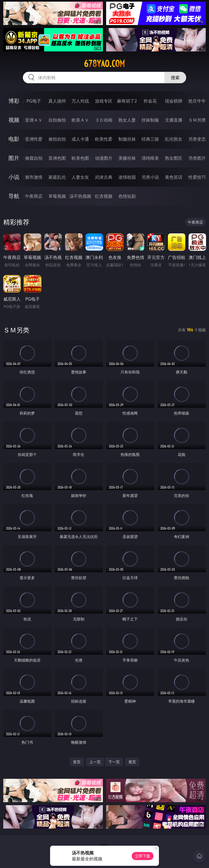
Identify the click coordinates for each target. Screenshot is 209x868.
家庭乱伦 (57, 177)
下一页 (114, 762)
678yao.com (104, 64)
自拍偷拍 (57, 120)
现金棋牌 (174, 101)
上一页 (95, 762)
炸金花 (150, 101)
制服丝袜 (127, 139)
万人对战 (80, 101)
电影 (14, 139)
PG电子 (34, 101)
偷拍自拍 (57, 139)
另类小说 (150, 177)
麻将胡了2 (127, 101)
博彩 (14, 101)
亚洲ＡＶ (34, 120)
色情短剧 (127, 196)
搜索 (175, 78)
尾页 (132, 762)
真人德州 (57, 101)
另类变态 (197, 139)
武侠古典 (104, 177)
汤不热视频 (80, 196)
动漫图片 (104, 158)
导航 (14, 196)
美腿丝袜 (127, 158)
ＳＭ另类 (197, 120)
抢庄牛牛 (197, 101)
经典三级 (150, 139)
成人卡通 (80, 139)
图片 (14, 158)
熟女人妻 (127, 120)
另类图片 (197, 158)
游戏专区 (104, 101)
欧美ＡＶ (80, 120)
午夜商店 (34, 196)
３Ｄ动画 (104, 120)
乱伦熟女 (174, 139)
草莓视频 (57, 196)
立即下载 (143, 856)
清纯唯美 (150, 158)
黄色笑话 (174, 177)
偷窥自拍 (34, 158)
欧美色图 (80, 158)
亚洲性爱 (34, 139)
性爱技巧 (197, 177)
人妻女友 (80, 177)
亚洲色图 (57, 158)
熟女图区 (174, 158)
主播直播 (174, 120)
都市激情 (34, 177)
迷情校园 (127, 177)
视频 (14, 120)
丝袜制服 (150, 120)
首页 (77, 762)
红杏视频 (104, 196)
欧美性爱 (104, 139)
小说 (14, 177)
